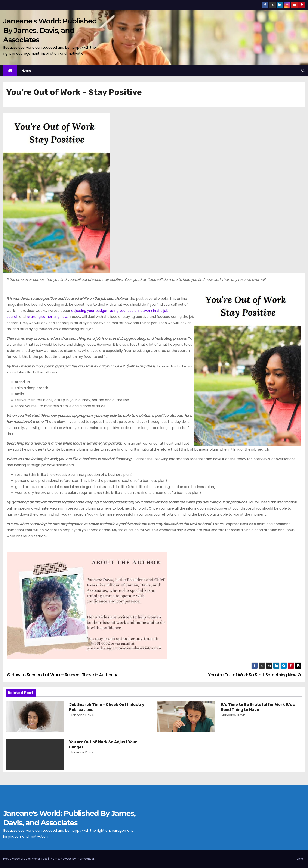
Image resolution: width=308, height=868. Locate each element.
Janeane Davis (82, 715)
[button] (303, 71)
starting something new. (48, 317)
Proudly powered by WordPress (26, 859)
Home (27, 71)
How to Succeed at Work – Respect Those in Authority (62, 675)
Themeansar (85, 859)
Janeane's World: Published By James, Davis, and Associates (50, 30)
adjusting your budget (89, 311)
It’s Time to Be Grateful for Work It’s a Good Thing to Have (258, 707)
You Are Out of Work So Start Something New (255, 675)
